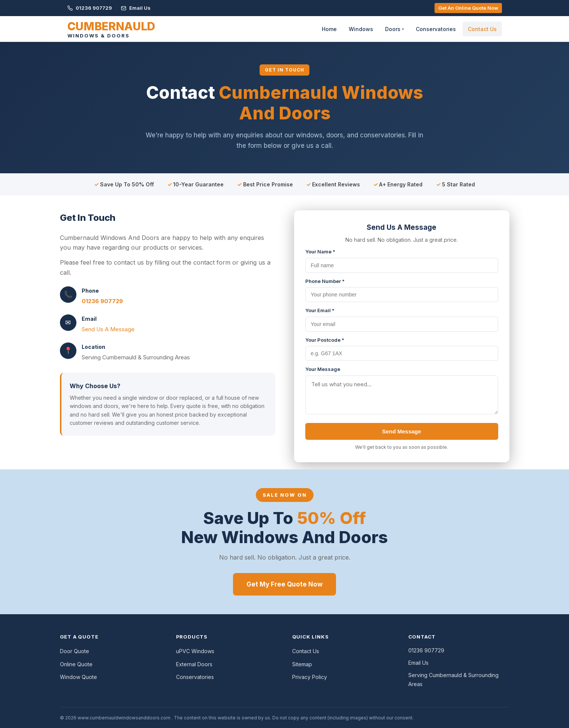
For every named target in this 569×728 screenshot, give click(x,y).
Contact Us (482, 29)
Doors (394, 29)
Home (329, 29)
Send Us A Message (108, 329)
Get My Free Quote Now (284, 584)
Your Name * (320, 252)
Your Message (323, 369)
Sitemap (302, 664)
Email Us (136, 8)
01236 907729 (90, 8)
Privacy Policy (310, 677)
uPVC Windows (195, 651)
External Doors (194, 664)
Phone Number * (325, 281)
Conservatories (436, 29)
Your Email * (320, 310)
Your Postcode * (325, 340)
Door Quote (75, 651)
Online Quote (76, 664)
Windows (361, 29)
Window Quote (78, 677)
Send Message (402, 431)
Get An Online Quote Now (468, 8)
